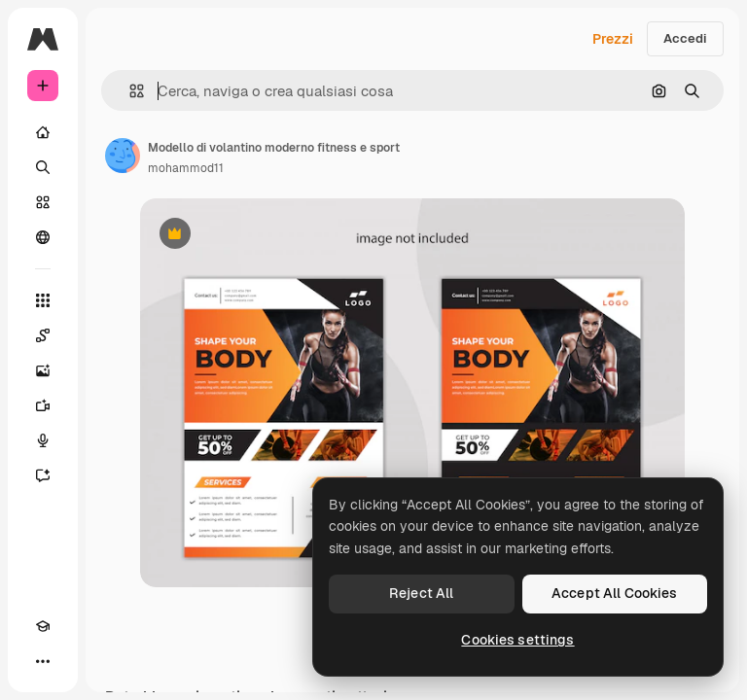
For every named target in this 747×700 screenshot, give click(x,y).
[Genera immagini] (43, 370)
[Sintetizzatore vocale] (43, 440)
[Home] (43, 132)
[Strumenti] (43, 300)
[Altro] (43, 661)
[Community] (43, 237)
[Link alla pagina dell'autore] (123, 156)
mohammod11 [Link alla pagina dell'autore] (186, 168)
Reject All (421, 593)
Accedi (685, 38)
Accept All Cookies (615, 593)
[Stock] (43, 202)
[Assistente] (43, 475)
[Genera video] (43, 405)
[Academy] (43, 626)
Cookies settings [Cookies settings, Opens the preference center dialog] (517, 640)
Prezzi (613, 39)
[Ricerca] (43, 167)
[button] (129, 91)
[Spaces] (43, 335)
